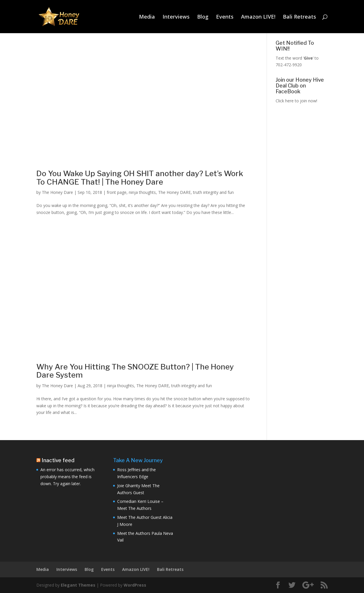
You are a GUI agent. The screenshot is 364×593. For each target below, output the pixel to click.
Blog (203, 17)
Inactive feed (58, 460)
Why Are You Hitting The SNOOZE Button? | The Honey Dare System (135, 371)
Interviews (176, 17)
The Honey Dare (57, 192)
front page (117, 192)
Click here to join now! (296, 101)
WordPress (135, 585)
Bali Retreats (299, 17)
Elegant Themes (78, 585)
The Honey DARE (174, 192)
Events (225, 17)
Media (147, 17)
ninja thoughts (142, 192)
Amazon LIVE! (258, 17)
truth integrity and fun (213, 192)
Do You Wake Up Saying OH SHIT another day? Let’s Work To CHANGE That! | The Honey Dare (140, 178)
